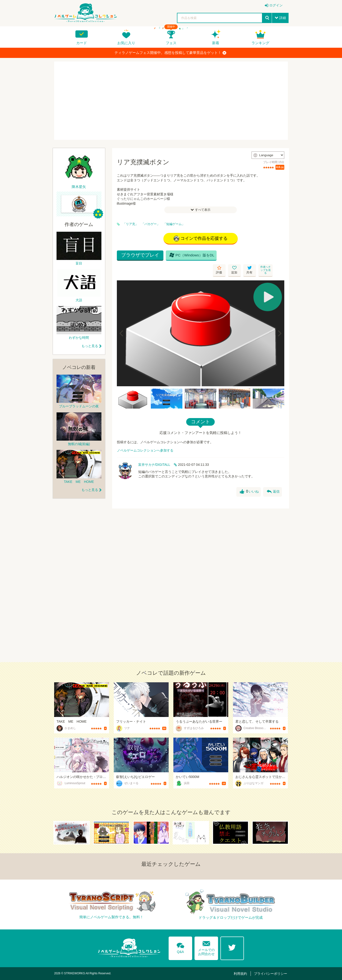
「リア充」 (131, 224)
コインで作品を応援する (201, 239)
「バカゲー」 (151, 224)
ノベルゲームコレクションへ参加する (145, 437)
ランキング (260, 43)
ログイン (276, 5)
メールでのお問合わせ (206, 947)
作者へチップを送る (278, 256)
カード (82, 43)
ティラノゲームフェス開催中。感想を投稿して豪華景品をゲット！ (170, 53)
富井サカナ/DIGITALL (154, 451)
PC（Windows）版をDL (190, 256)
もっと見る (90, 346)
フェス (171, 43)
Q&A (180, 947)
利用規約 (242, 973)
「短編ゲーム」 (174, 224)
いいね (249, 478)
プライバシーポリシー (271, 973)
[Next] (279, 320)
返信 (273, 478)
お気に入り (126, 43)
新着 (216, 43)
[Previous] (122, 320)
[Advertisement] (171, 101)
